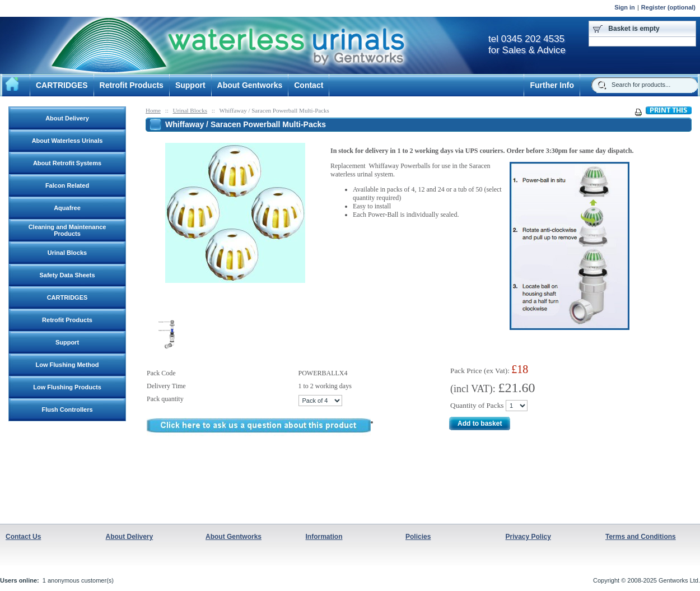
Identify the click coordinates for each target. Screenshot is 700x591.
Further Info (552, 85)
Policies (418, 537)
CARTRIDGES (62, 85)
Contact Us (23, 537)
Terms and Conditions (641, 537)
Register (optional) (668, 7)
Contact (309, 85)
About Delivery (130, 537)
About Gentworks (250, 85)
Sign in (625, 7)
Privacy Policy (528, 537)
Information (324, 537)
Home (153, 110)
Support (190, 85)
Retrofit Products (132, 85)
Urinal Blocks (190, 110)
